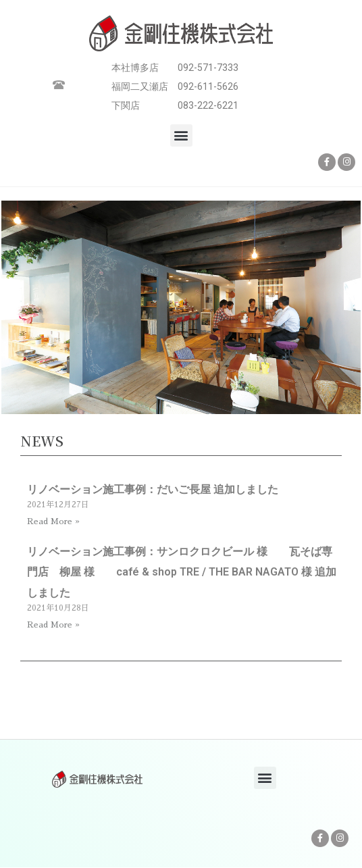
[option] (181, 309)
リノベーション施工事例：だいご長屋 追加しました (153, 489)
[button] (181, 135)
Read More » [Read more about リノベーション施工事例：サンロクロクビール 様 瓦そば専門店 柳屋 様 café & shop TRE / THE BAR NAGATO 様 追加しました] (53, 625)
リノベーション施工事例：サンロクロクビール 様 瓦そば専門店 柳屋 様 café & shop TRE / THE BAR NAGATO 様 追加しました (182, 572)
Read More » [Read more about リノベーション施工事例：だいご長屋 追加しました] (53, 521)
